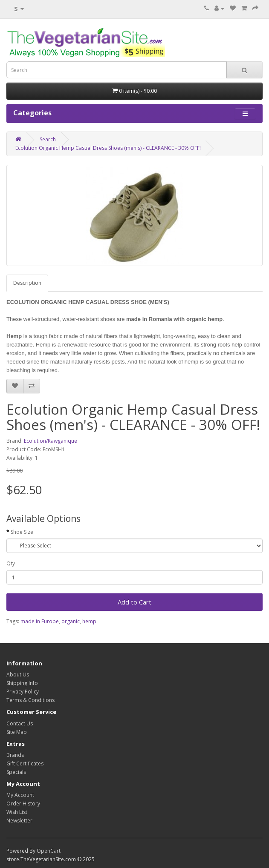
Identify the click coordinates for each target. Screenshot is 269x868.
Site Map (17, 732)
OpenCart (49, 851)
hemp (89, 621)
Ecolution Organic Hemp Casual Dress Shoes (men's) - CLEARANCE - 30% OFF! (108, 148)
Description (27, 283)
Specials (16, 772)
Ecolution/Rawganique (51, 441)
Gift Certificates (25, 763)
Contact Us (20, 723)
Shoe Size (22, 532)
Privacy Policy (23, 692)
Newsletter (19, 821)
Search (48, 139)
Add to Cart (134, 602)
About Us (18, 675)
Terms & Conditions (30, 700)
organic (71, 621)
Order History (23, 804)
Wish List (17, 812)
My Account (20, 795)
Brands (15, 755)
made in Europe (40, 621)
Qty (11, 563)
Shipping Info (22, 683)
